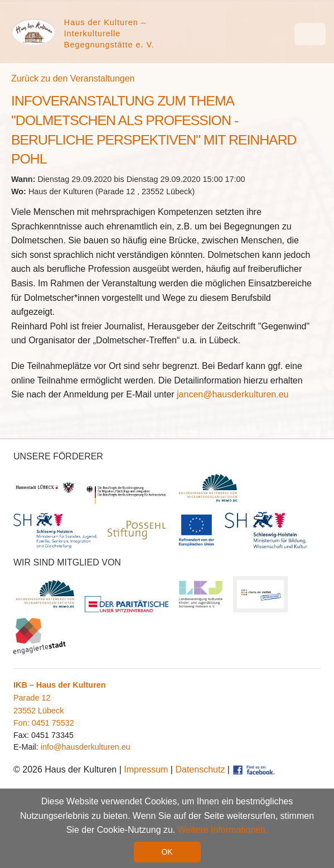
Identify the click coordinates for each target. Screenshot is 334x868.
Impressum (146, 769)
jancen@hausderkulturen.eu (233, 394)
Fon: (23, 723)
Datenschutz (200, 769)
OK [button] (167, 852)
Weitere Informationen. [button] (223, 830)
